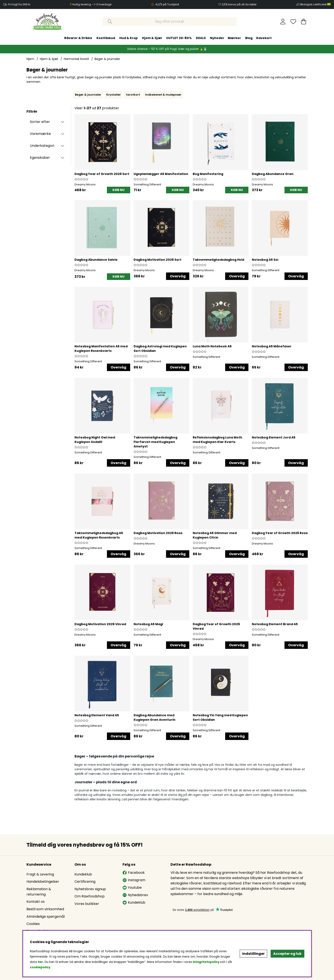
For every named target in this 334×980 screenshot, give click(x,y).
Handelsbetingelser (43, 882)
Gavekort (264, 38)
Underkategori (42, 146)
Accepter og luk (287, 954)
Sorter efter (40, 122)
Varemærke (40, 134)
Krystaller (114, 95)
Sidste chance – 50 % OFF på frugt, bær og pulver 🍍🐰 (167, 49)
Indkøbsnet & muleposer (163, 95)
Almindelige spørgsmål (46, 917)
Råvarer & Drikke (78, 38)
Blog (249, 38)
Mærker (234, 38)
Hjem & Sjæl (152, 38)
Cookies (33, 924)
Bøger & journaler (107, 59)
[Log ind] (283, 22)
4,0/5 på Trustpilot (167, 4)
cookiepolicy (40, 967)
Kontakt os (36, 902)
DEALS (201, 38)
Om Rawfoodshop (90, 896)
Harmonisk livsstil (76, 59)
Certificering (85, 882)
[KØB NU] (119, 190)
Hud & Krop (128, 38)
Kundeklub (83, 874)
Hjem (30, 59)
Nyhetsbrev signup (90, 889)
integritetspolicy (206, 962)
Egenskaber (40, 158)
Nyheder (217, 38)
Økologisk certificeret (315, 4)
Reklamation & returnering (39, 892)
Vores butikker (87, 904)
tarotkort (133, 95)
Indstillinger (253, 954)
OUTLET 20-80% (179, 38)
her (40, 962)
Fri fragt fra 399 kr (19, 4)
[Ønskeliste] (293, 22)
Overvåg (178, 276)
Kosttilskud (106, 38)
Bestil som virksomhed (45, 909)
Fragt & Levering (40, 874)
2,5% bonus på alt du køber (239, 4)
